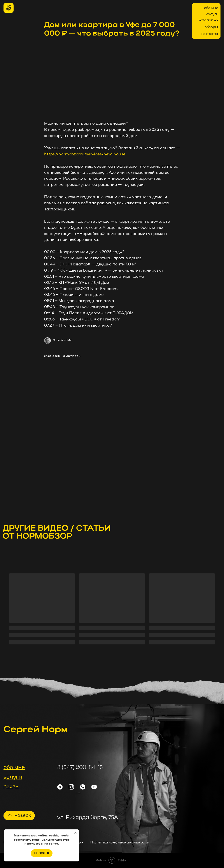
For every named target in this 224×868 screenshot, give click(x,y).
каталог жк (208, 20)
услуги (212, 14)
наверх (23, 816)
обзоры (211, 27)
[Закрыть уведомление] (75, 833)
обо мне (211, 8)
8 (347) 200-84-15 (80, 768)
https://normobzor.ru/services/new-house (85, 154)
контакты (209, 34)
